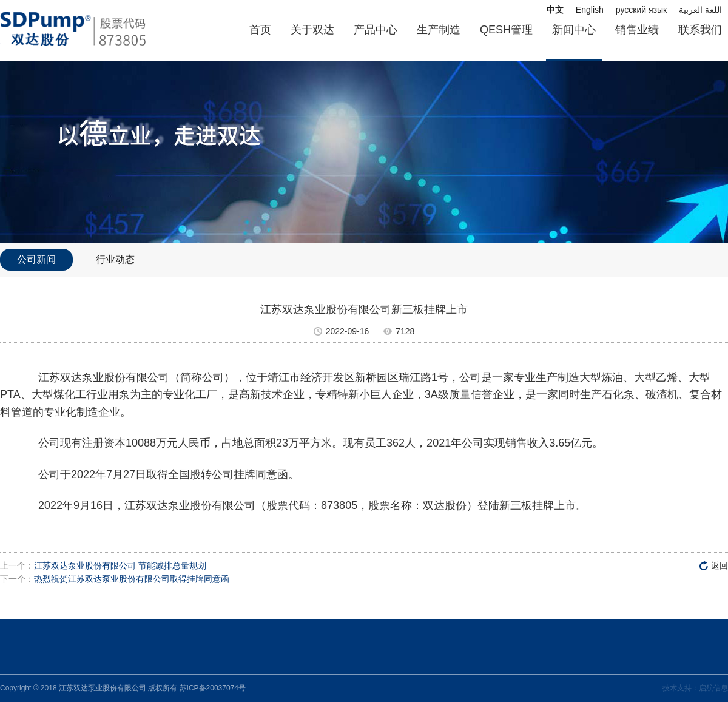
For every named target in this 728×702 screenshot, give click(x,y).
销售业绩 (637, 30)
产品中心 (376, 30)
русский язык (641, 10)
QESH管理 (506, 30)
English (590, 10)
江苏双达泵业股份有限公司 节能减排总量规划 (120, 565)
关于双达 (312, 30)
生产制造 (439, 30)
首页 (260, 30)
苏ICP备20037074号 (213, 688)
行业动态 (115, 259)
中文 (555, 10)
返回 (720, 565)
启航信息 (713, 688)
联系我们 (700, 30)
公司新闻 (36, 259)
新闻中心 (574, 30)
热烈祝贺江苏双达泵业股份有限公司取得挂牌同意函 (132, 579)
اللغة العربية (700, 10)
